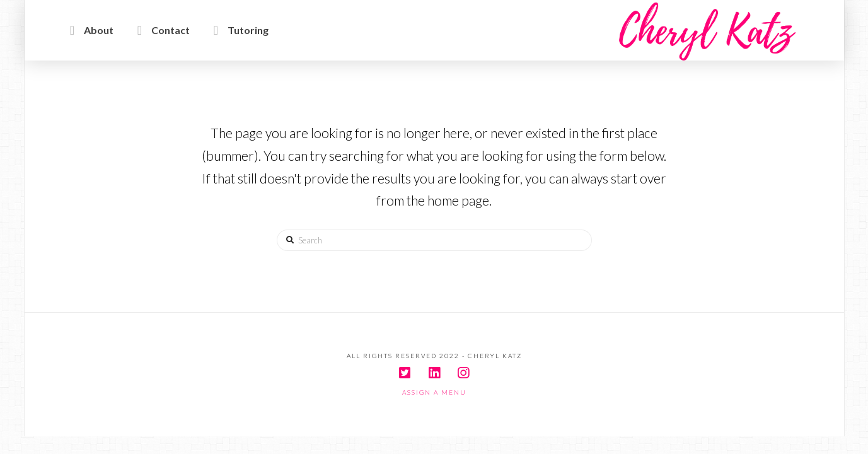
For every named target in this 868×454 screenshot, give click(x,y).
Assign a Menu (434, 392)
